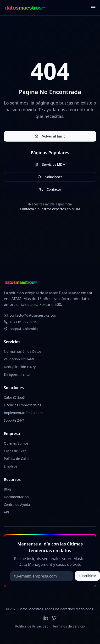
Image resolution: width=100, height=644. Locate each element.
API (6, 512)
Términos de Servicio (69, 626)
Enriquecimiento (17, 374)
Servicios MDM (50, 164)
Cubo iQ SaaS (14, 397)
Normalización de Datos (23, 351)
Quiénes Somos (16, 443)
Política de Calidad (18, 459)
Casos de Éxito (15, 451)
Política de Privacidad (32, 626)
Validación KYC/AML (19, 359)
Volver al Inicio (50, 136)
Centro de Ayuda (17, 504)
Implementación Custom (23, 413)
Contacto (50, 189)
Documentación (16, 497)
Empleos (11, 466)
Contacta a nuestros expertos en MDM (50, 209)
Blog (7, 489)
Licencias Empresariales (22, 405)
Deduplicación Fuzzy (20, 367)
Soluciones (50, 177)
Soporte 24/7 (14, 420)
